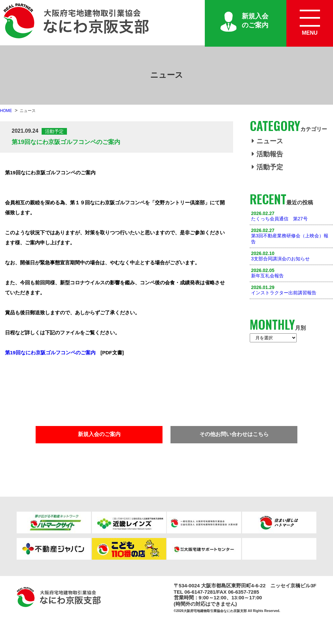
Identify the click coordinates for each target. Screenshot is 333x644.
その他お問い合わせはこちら (234, 434)
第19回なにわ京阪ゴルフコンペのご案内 (50, 352)
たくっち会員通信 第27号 (279, 219)
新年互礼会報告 (267, 276)
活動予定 (267, 167)
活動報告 (267, 154)
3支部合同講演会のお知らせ (280, 259)
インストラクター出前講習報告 (284, 293)
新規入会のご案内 (255, 20)
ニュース (267, 141)
